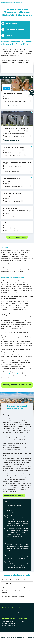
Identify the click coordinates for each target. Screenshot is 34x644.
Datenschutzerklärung (11, 637)
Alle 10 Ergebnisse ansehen (17, 237)
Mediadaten (20, 611)
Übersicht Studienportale (7, 611)
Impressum (3, 637)
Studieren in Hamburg (8, 583)
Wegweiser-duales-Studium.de (8, 623)
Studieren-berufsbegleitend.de (8, 626)
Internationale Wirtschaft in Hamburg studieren (15, 596)
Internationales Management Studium (11, 374)
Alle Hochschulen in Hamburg (14, 496)
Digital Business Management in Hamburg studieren (16, 587)
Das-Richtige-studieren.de (8, 621)
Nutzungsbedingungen (22, 637)
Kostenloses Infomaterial (12, 106)
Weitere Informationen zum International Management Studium (17, 385)
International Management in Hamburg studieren (16, 580)
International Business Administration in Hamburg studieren (16, 592)
